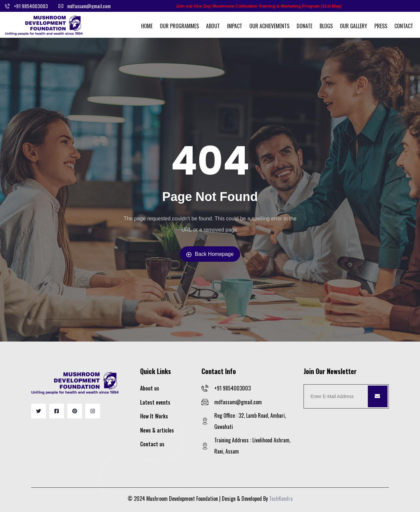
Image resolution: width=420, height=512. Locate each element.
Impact (235, 26)
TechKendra (281, 499)
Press (381, 26)
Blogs (326, 26)
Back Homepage (210, 254)
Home (147, 26)
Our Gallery (354, 26)
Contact (404, 26)
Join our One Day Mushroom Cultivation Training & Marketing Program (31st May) (259, 6)
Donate (304, 26)
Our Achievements (269, 26)
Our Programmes (179, 26)
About (213, 26)
